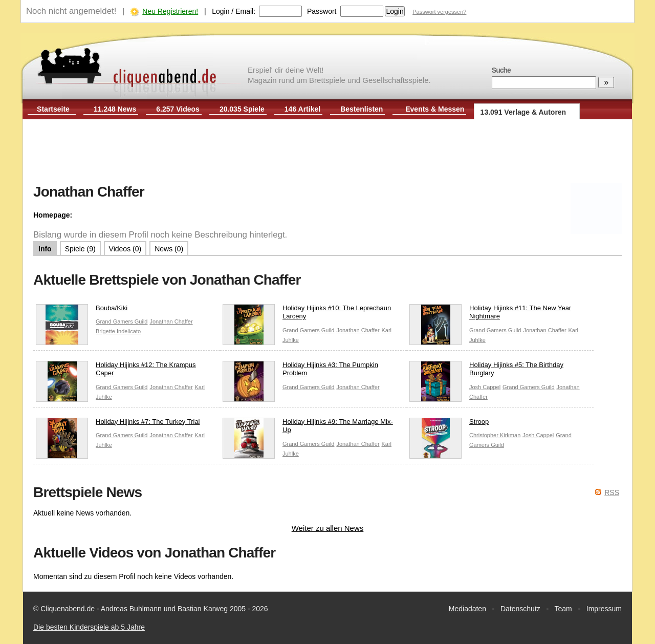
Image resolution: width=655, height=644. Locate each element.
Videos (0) (125, 249)
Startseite (53, 109)
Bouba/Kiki (82, 310)
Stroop (449, 424)
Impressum (604, 609)
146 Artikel (302, 109)
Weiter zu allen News (328, 528)
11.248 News (115, 109)
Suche (501, 70)
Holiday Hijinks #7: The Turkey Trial (118, 424)
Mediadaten (467, 609)
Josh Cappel (485, 387)
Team (563, 609)
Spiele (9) (80, 249)
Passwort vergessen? (439, 12)
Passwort (322, 11)
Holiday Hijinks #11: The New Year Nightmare (490, 315)
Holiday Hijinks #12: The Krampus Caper (116, 372)
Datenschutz (520, 609)
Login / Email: (234, 11)
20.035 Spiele (242, 109)
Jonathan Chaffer (171, 321)
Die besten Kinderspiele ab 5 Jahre (89, 627)
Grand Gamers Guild (122, 321)
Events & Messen (435, 109)
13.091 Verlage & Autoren (523, 112)
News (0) (169, 249)
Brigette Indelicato (118, 331)
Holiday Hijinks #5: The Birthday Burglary (486, 372)
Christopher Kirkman (495, 435)
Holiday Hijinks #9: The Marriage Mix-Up (308, 428)
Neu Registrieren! (170, 11)
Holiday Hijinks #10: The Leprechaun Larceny (307, 315)
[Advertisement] (327, 153)
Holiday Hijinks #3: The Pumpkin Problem (300, 372)
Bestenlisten (362, 109)
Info (45, 249)
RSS (612, 492)
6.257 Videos (178, 109)
